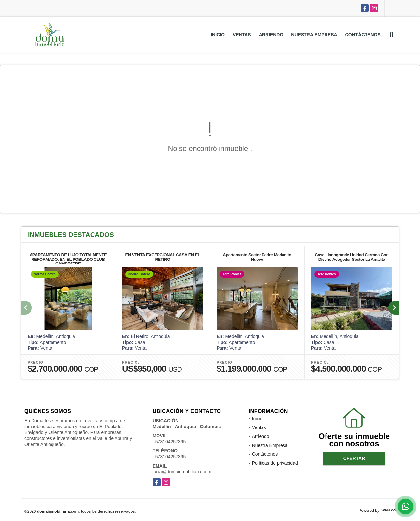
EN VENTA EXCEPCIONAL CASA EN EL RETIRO (163, 257)
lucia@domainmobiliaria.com (182, 472)
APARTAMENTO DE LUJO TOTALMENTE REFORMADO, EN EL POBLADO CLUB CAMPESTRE (68, 259)
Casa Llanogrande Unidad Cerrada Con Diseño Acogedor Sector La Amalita (352, 257)
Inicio (218, 35)
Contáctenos (363, 35)
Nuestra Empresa (314, 35)
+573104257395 (169, 442)
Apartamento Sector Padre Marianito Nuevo (257, 257)
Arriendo (271, 35)
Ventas (242, 35)
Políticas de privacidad (275, 463)
